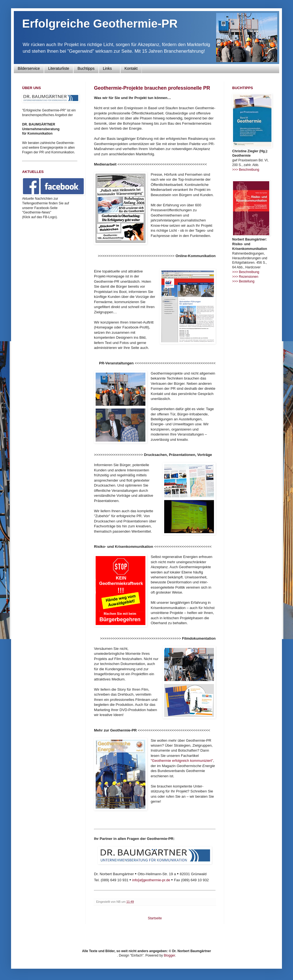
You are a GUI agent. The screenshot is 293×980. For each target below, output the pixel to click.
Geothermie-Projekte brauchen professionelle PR (152, 88)
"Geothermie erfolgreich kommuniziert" (182, 761)
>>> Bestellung (243, 281)
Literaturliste (59, 68)
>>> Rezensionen (245, 277)
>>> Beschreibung (246, 170)
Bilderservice (29, 68)
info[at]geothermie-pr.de (151, 880)
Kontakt (131, 68)
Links (109, 68)
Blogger (170, 955)
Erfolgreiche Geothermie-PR (100, 24)
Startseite (155, 918)
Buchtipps (86, 68)
